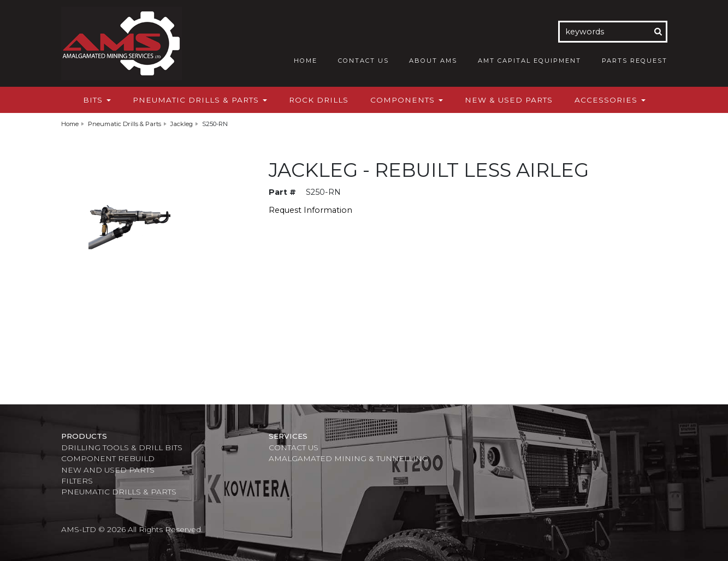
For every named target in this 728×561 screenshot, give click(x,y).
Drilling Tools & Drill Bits (122, 447)
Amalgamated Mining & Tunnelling (348, 458)
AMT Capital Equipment (529, 61)
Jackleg (182, 124)
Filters (77, 481)
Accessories (610, 100)
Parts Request (635, 61)
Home (306, 61)
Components (407, 100)
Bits (97, 100)
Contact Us (363, 61)
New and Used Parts (108, 470)
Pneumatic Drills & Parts (200, 100)
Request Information (310, 210)
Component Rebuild (108, 458)
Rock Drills (319, 100)
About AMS (433, 61)
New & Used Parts (509, 100)
